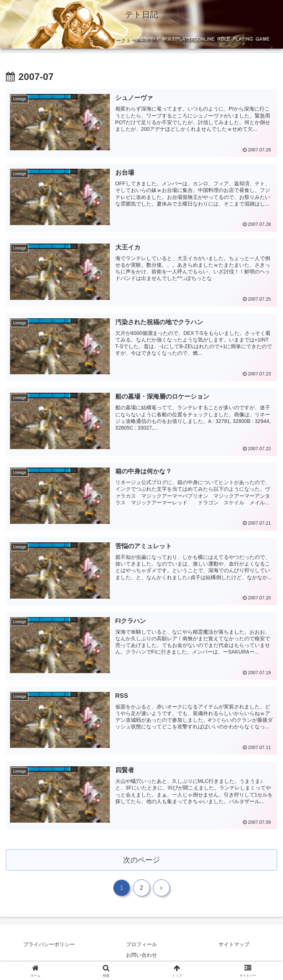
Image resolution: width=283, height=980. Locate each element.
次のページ (142, 860)
